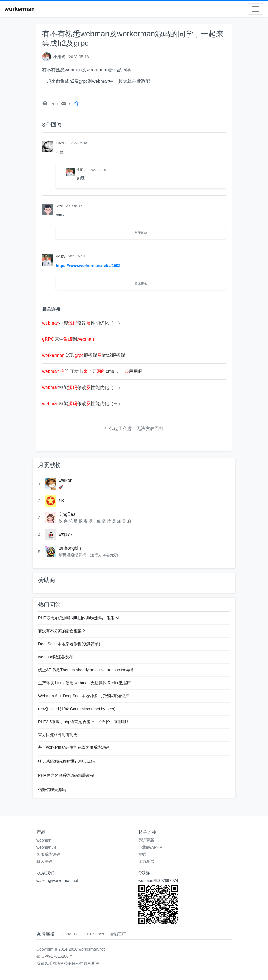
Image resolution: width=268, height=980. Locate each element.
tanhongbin (70, 548)
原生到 (68, 339)
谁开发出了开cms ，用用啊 (92, 371)
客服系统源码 (48, 854)
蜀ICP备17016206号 (55, 956)
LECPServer (93, 934)
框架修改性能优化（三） (82, 404)
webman (44, 840)
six (61, 500)
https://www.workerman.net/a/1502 (88, 266)
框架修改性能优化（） (82, 323)
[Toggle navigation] (256, 9)
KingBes (67, 514)
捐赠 (142, 854)
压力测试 (146, 861)
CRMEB (70, 934)
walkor (65, 480)
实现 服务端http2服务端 (84, 355)
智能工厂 (118, 934)
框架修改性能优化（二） (82, 387)
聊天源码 (44, 861)
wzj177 (66, 534)
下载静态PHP (150, 847)
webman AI (46, 847)
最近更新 (146, 840)
